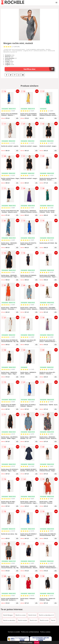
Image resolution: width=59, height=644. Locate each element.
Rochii (53, 620)
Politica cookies (45, 632)
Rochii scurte (44, 620)
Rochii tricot (32, 615)
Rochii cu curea (21, 615)
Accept (37, 642)
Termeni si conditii (14, 632)
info (17, 118)
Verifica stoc (39, 69)
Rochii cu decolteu (9, 620)
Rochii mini (34, 620)
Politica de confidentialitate (30, 632)
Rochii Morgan (8, 615)
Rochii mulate (23, 620)
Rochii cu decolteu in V (46, 615)
